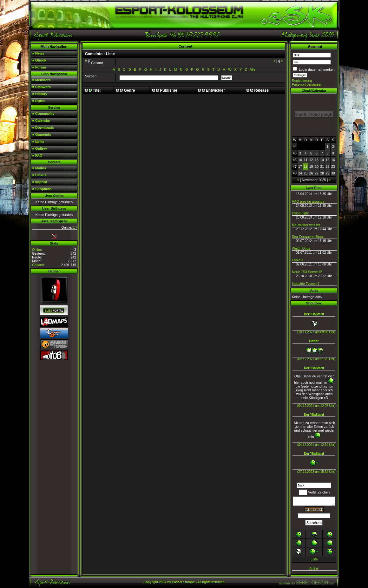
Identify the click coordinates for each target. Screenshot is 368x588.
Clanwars (43, 87)
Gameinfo (43, 134)
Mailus (41, 168)
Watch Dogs (301, 248)
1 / (75, 227)
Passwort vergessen (307, 84)
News (40, 53)
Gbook (41, 60)
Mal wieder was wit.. (307, 225)
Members (43, 80)
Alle (253, 69)
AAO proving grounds (308, 201)
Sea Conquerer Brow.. (309, 237)
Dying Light (300, 213)
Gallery (41, 148)
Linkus (41, 175)
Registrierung (302, 81)
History (41, 94)
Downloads (45, 127)
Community (45, 114)
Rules (40, 101)
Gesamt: (38, 265)
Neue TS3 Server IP (307, 272)
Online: (37, 250)
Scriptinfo (43, 189)
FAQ (39, 155)
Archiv (314, 568)
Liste (314, 559)
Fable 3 (298, 260)
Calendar (43, 121)
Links (40, 141)
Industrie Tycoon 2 (306, 284)
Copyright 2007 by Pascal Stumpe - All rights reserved (184, 582)
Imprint (41, 182)
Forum (41, 67)
